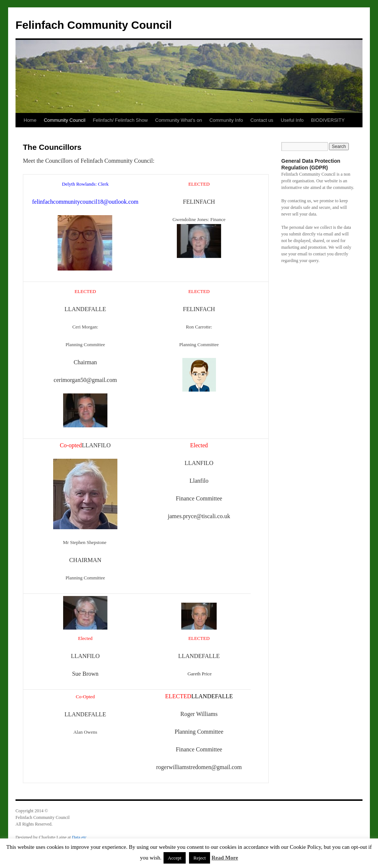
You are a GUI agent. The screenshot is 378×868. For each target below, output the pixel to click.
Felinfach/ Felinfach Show (120, 120)
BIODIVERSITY (328, 120)
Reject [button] (200, 858)
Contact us (262, 120)
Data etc (79, 837)
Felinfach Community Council (94, 25)
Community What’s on (178, 120)
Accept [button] (175, 858)
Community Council (65, 120)
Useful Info (292, 120)
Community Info (226, 120)
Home (30, 120)
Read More (225, 858)
